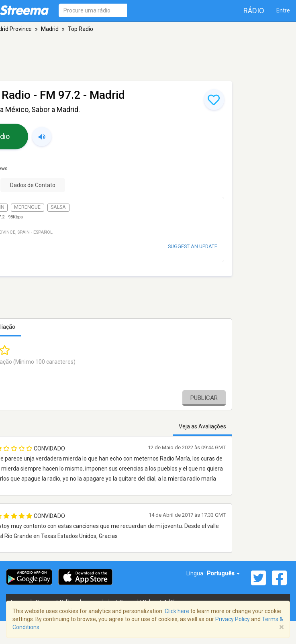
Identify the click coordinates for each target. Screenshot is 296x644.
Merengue (27, 207)
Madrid (50, 29)
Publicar (204, 398)
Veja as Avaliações (202, 426)
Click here (177, 611)
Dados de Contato (33, 185)
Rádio (254, 11)
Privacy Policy (233, 619)
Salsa (58, 207)
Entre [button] (283, 10)
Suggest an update (193, 246)
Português (223, 573)
